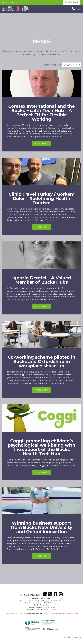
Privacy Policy (49, 614)
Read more (41, 143)
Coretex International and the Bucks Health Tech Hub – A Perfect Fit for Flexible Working (41, 113)
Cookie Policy (60, 614)
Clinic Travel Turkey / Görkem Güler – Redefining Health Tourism (42, 198)
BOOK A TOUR (72, 2)
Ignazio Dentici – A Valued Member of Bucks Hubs (42, 280)
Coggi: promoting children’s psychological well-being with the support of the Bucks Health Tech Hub (41, 447)
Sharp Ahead (76, 637)
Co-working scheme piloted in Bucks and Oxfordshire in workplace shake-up (42, 361)
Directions (54, 603)
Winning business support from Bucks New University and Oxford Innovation (42, 527)
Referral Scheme (72, 614)
